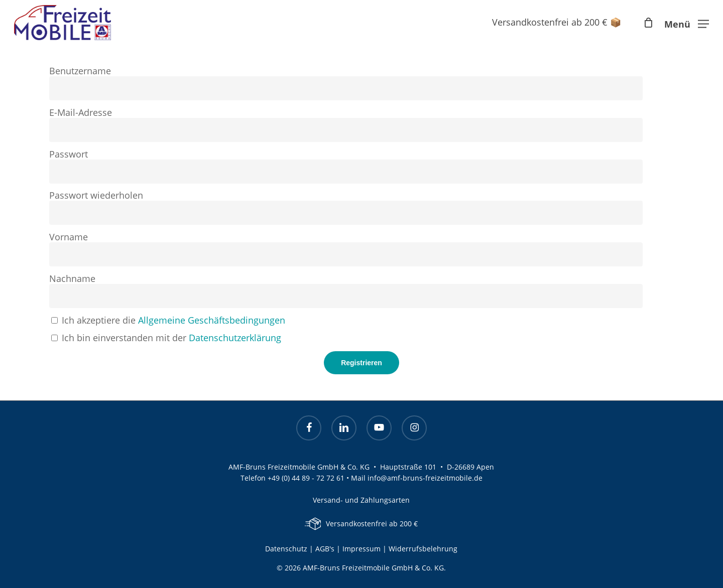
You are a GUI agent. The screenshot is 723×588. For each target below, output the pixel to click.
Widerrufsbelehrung (423, 549)
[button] (687, 23)
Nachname (72, 278)
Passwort (69, 154)
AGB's (325, 549)
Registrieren (361, 363)
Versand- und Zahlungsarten (361, 500)
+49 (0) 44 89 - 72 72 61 (306, 478)
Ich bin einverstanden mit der (166, 338)
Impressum (363, 549)
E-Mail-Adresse (81, 112)
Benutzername (80, 71)
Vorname (69, 237)
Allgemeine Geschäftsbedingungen (212, 320)
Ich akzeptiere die (168, 320)
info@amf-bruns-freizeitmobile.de (425, 478)
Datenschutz (286, 549)
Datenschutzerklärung (235, 338)
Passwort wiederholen (96, 195)
